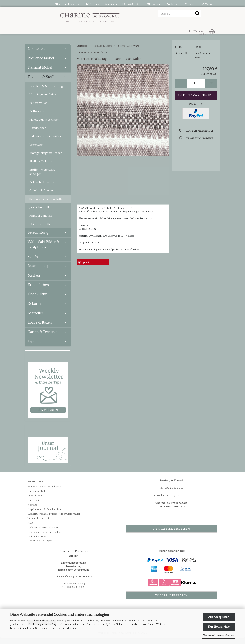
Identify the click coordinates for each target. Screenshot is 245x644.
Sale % (33, 263)
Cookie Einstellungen (40, 547)
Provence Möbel (41, 64)
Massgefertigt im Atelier (46, 159)
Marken (34, 282)
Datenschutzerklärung (64, 628)
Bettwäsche (37, 117)
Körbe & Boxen (40, 329)
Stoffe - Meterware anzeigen (42, 178)
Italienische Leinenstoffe (46, 205)
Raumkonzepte (40, 272)
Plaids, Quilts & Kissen (44, 126)
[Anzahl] (196, 93)
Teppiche (36, 151)
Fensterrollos (38, 109)
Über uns (154, 4)
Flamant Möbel (40, 74)
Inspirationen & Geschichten (44, 515)
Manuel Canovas (41, 222)
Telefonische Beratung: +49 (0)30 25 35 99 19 (114, 4)
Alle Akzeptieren (219, 617)
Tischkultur (37, 300)
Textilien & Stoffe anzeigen (48, 92)
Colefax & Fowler (41, 197)
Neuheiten (36, 55)
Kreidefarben (38, 291)
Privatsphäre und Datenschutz (45, 538)
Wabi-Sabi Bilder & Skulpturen (43, 251)
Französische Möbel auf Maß (44, 493)
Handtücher (38, 134)
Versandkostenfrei (68, 4)
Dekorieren (37, 310)
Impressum (34, 506)
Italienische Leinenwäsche (47, 142)
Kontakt (32, 511)
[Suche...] (197, 14)
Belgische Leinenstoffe (45, 188)
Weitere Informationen (219, 636)
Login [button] (190, 4)
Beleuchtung (38, 239)
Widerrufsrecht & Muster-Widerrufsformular (54, 520)
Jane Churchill (39, 213)
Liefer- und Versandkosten (43, 534)
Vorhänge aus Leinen (44, 100)
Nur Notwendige (219, 627)
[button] (181, 93)
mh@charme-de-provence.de (172, 501)
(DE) (197, 68)
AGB (30, 529)
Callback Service (37, 543)
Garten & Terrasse (42, 338)
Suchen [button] (173, 4)
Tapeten (34, 347)
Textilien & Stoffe (42, 83)
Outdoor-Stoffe (40, 230)
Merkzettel (209, 4)
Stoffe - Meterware (42, 167)
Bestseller (35, 319)
